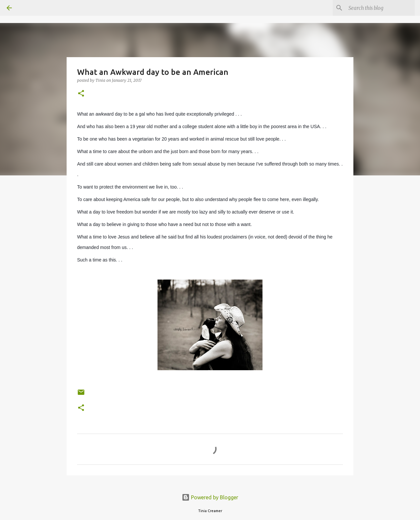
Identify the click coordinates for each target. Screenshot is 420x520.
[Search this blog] (380, 8)
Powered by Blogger (210, 497)
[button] (81, 94)
